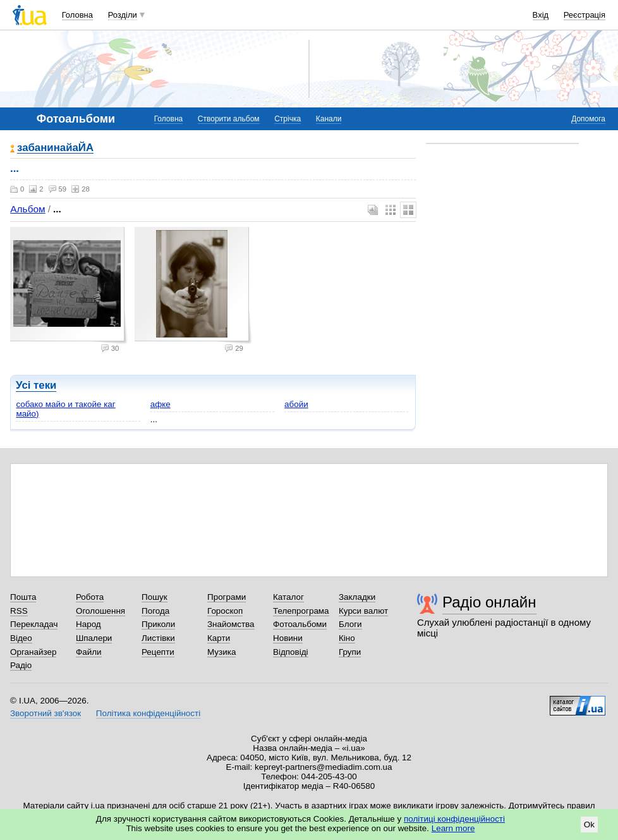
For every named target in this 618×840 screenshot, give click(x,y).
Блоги (350, 624)
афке (161, 404)
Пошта (23, 597)
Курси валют (363, 611)
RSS (19, 611)
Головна (77, 15)
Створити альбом (229, 119)
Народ (88, 624)
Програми (227, 597)
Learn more (453, 828)
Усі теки (36, 385)
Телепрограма (301, 611)
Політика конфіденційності (148, 713)
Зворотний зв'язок (45, 713)
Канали (329, 119)
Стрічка (288, 119)
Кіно (347, 638)
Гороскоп (225, 611)
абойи (296, 404)
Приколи (158, 624)
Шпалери (94, 638)
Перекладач (34, 624)
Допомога (588, 119)
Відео (21, 638)
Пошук (154, 597)
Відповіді (291, 652)
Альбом (27, 209)
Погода (155, 611)
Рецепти (158, 652)
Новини (288, 638)
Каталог (288, 597)
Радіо (21, 665)
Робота (90, 597)
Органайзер (33, 652)
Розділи (123, 15)
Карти (219, 638)
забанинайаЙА (55, 148)
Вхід (541, 15)
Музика (221, 652)
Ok (589, 825)
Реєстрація (585, 15)
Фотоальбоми (300, 624)
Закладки (357, 597)
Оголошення (100, 611)
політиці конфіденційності (454, 819)
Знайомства (231, 624)
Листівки (158, 638)
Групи (350, 652)
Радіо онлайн (489, 602)
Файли (89, 652)
